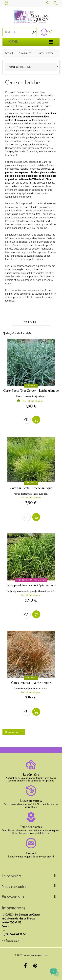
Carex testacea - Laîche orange (31, 683)
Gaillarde (22, 148)
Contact (31, 853)
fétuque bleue (46, 151)
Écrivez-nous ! (13, 941)
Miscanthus (46, 148)
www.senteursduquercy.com (36, 955)
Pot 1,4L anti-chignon (33, 401)
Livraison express (31, 801)
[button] (31, 877)
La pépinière (31, 775)
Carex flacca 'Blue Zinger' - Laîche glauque (31, 391)
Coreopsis (11, 148)
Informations (13, 908)
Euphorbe (16, 145)
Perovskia (20, 151)
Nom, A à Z (36, 321)
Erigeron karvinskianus (35, 145)
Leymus (10, 155)
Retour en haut (14, 732)
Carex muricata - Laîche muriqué (31, 488)
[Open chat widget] (55, 973)
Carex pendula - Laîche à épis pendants (31, 585)
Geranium (33, 148)
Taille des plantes (31, 827)
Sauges (9, 151)
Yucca (30, 151)
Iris (36, 151)
